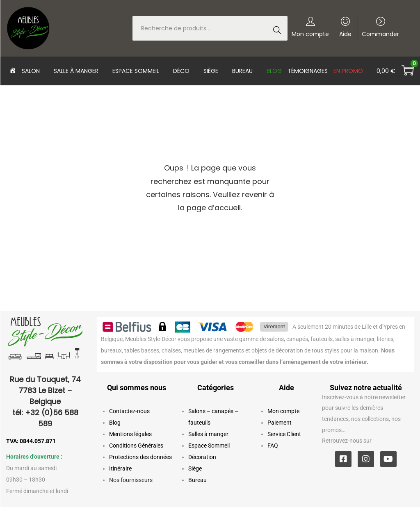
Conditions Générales (136, 446)
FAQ (273, 446)
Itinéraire (120, 468)
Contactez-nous (129, 411)
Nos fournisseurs (131, 480)
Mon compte (283, 411)
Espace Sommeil (209, 446)
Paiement (280, 423)
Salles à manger (208, 434)
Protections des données (140, 457)
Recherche (280, 29)
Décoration (202, 457)
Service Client (284, 434)
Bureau (197, 480)
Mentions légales (130, 434)
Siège (195, 468)
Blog (115, 423)
